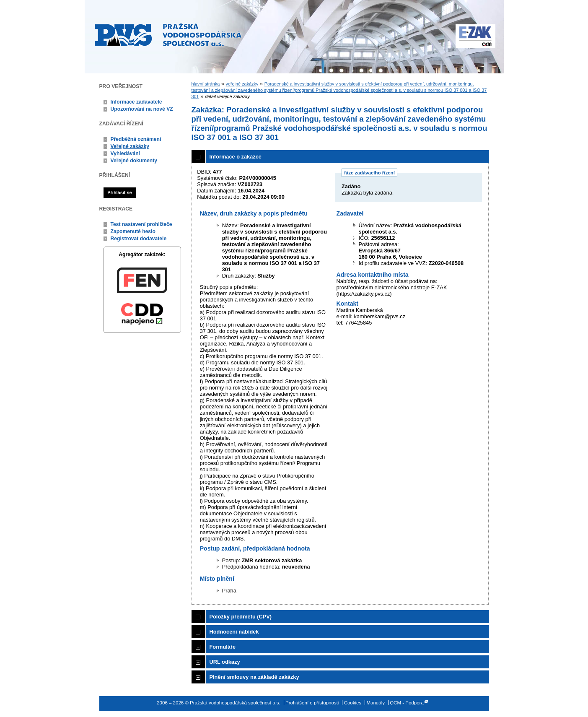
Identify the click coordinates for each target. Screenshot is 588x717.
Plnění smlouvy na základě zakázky (254, 677)
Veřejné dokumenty (134, 161)
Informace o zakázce (236, 157)
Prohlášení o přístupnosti (312, 703)
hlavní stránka (206, 84)
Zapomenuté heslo (133, 231)
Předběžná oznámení (136, 139)
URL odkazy (225, 662)
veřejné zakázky (242, 84)
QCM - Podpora (407, 703)
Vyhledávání (126, 153)
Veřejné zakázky (130, 146)
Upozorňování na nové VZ (142, 109)
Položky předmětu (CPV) (241, 617)
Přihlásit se (119, 192)
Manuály (376, 703)
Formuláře (223, 647)
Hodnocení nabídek (234, 632)
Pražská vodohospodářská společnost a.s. (168, 34)
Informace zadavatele (136, 102)
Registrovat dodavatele (139, 239)
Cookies (353, 703)
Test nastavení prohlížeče (141, 224)
